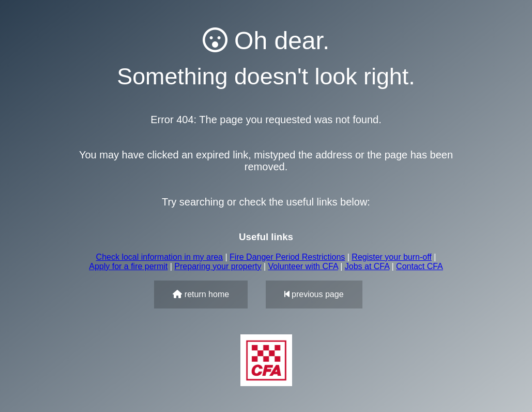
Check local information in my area (159, 257)
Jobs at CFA (367, 266)
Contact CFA (420, 266)
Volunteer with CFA (303, 266)
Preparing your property (218, 266)
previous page (314, 294)
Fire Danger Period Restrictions (287, 257)
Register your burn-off (391, 257)
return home (201, 294)
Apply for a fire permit (128, 266)
